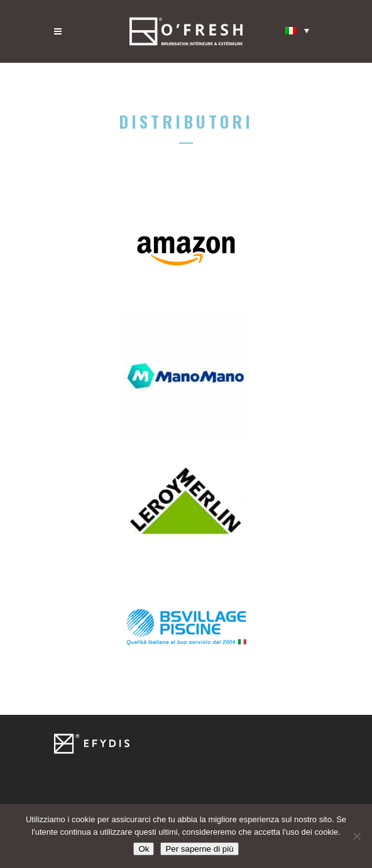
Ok (144, 849)
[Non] (356, 836)
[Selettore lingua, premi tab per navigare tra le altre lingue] (297, 30)
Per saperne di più (199, 849)
